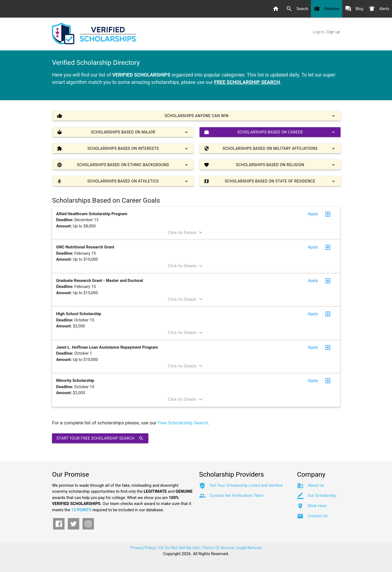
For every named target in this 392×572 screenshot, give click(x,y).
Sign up (333, 32)
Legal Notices (249, 548)
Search (297, 9)
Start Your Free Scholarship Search (100, 438)
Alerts (379, 9)
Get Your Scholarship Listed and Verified (246, 485)
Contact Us (318, 516)
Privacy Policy (143, 548)
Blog (354, 9)
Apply (313, 214)
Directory (327, 9)
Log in (318, 32)
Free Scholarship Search (183, 423)
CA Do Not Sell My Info (179, 548)
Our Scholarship (322, 495)
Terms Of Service (218, 548)
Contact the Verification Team (237, 495)
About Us (316, 485)
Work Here (317, 506)
